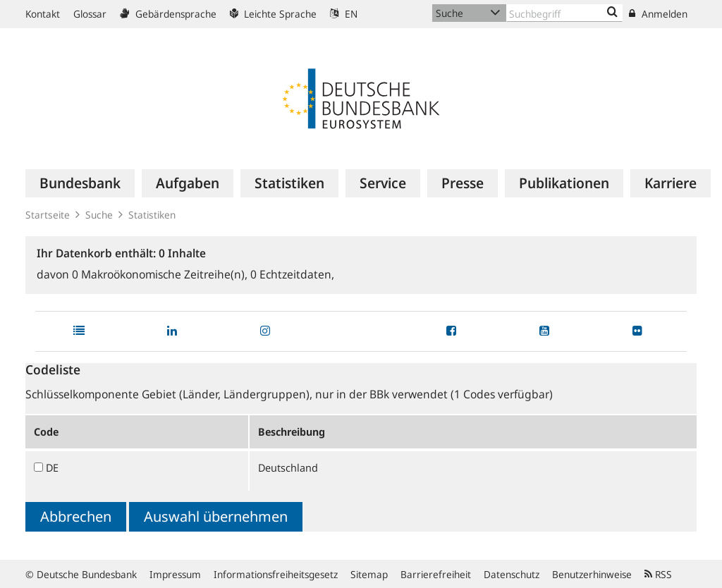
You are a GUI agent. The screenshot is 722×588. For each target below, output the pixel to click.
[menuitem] (80, 183)
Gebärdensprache (168, 14)
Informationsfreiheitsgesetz (276, 574)
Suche (99, 215)
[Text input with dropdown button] (564, 13)
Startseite (48, 215)
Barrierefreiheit (436, 574)
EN (344, 14)
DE (52, 467)
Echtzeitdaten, (292, 274)
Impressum (175, 574)
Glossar (90, 14)
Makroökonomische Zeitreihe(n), (161, 274)
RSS (658, 574)
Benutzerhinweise (592, 574)
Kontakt (43, 14)
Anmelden (658, 14)
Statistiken (152, 215)
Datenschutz (512, 574)
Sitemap (369, 574)
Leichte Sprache (273, 14)
